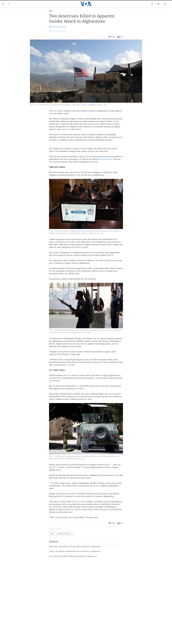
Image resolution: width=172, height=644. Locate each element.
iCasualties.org (106, 159)
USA (51, 11)
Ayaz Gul (63, 27)
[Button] (112, 37)
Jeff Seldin (55, 27)
